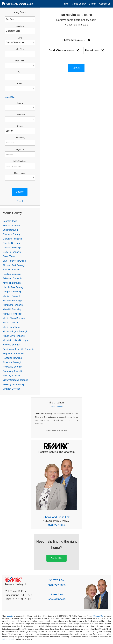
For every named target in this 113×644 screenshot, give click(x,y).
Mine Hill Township (12, 309)
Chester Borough (11, 243)
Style (20, 38)
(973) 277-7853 (56, 525)
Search (93, 4)
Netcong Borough (12, 345)
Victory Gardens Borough (15, 380)
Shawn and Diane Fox (57, 517)
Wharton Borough (12, 389)
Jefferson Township (12, 278)
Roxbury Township (12, 376)
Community (20, 138)
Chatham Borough (12, 234)
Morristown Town (11, 327)
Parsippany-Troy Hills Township (18, 349)
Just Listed (20, 115)
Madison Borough (12, 296)
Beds (20, 72)
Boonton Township (12, 226)
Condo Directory (56, 407)
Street (20, 126)
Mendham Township (13, 305)
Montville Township (12, 314)
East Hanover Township (15, 261)
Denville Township (12, 252)
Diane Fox (56, 594)
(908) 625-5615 (56, 599)
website (10, 616)
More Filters (10, 97)
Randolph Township (13, 358)
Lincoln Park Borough (13, 287)
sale (4, 639)
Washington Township (14, 384)
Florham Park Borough (14, 265)
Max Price (20, 61)
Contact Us (105, 4)
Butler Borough (10, 230)
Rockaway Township (13, 371)
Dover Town (9, 256)
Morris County (79, 4)
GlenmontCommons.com (20, 4)
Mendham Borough (12, 301)
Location (20, 26)
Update (76, 68)
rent (11, 639)
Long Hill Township (12, 292)
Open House (20, 173)
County (20, 103)
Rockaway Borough (13, 367)
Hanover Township (12, 270)
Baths (20, 84)
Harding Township (12, 274)
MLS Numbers (20, 161)
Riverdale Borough (12, 362)
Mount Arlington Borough (15, 331)
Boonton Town (10, 221)
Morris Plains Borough (14, 318)
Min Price (20, 49)
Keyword (20, 149)
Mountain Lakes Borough (15, 340)
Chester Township (12, 248)
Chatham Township (12, 239)
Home (65, 4)
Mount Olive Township (14, 336)
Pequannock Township (14, 353)
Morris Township (11, 323)
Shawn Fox (56, 580)
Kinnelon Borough (12, 283)
